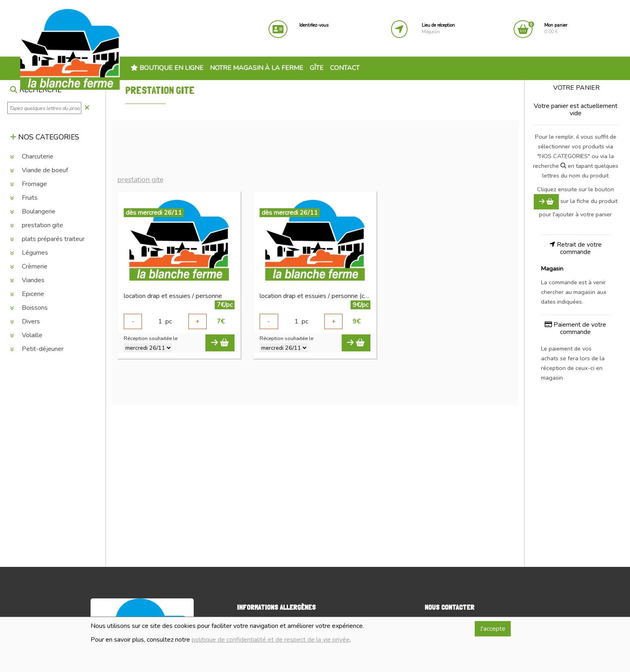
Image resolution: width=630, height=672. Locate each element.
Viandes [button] (27, 280)
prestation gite (140, 180)
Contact (345, 68)
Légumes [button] (29, 253)
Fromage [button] (29, 184)
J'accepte (493, 629)
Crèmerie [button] (29, 266)
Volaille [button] (26, 335)
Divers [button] (25, 321)
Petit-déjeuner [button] (37, 349)
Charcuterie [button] (32, 156)
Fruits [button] (24, 198)
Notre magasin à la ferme (257, 68)
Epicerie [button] (27, 294)
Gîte (317, 68)
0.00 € (556, 29)
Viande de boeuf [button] (39, 170)
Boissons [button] (29, 308)
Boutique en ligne (167, 68)
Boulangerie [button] (33, 211)
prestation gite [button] (37, 225)
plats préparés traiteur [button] (47, 239)
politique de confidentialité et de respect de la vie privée (271, 640)
